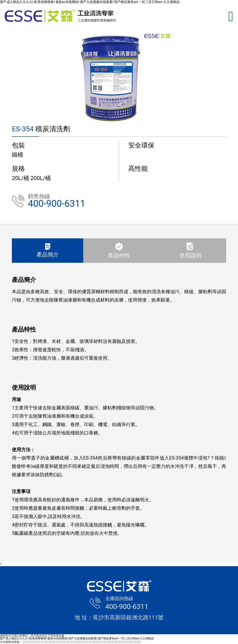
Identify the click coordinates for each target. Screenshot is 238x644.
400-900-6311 (57, 204)
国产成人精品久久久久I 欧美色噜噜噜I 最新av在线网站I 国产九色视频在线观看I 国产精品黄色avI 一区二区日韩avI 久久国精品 (90, 2)
